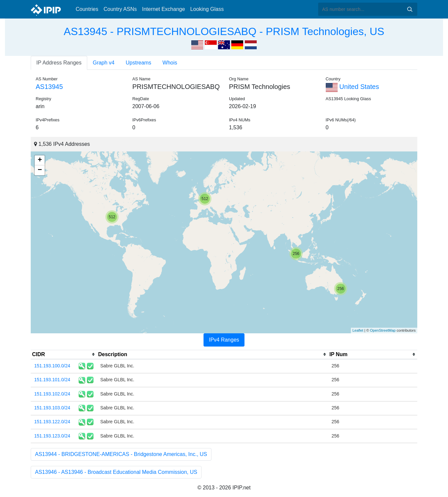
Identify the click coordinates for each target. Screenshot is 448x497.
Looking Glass (207, 9)
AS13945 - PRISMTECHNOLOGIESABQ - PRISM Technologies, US (224, 31)
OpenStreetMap (383, 330)
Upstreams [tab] (139, 63)
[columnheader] (64, 354)
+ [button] (40, 160)
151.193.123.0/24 (52, 436)
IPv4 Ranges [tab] (224, 340)
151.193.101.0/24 (52, 380)
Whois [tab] (170, 63)
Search (410, 9)
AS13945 (49, 87)
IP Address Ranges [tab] (59, 63)
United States (353, 87)
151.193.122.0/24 (52, 422)
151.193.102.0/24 (52, 394)
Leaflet (358, 330)
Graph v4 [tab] (104, 63)
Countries (87, 9)
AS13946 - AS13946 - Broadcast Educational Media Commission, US (116, 472)
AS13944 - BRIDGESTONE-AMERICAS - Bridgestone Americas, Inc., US (121, 454)
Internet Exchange (164, 9)
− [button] (40, 170)
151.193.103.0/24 (52, 408)
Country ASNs (120, 9)
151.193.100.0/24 (52, 366)
